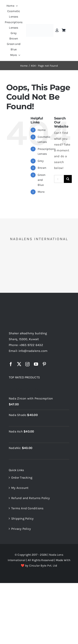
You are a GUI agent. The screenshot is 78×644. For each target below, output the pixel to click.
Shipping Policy (22, 518)
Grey (41, 161)
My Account (20, 488)
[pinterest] (44, 364)
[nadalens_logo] (40, 25)
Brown (42, 168)
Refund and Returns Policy (31, 498)
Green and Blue (41, 180)
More (41, 192)
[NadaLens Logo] (25, 307)
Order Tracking (22, 478)
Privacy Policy (21, 529)
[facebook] (11, 364)
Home (42, 130)
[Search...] (59, 179)
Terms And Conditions (27, 508)
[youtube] (36, 364)
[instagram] (27, 364)
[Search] (68, 179)
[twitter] (19, 364)
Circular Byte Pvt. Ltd (43, 566)
